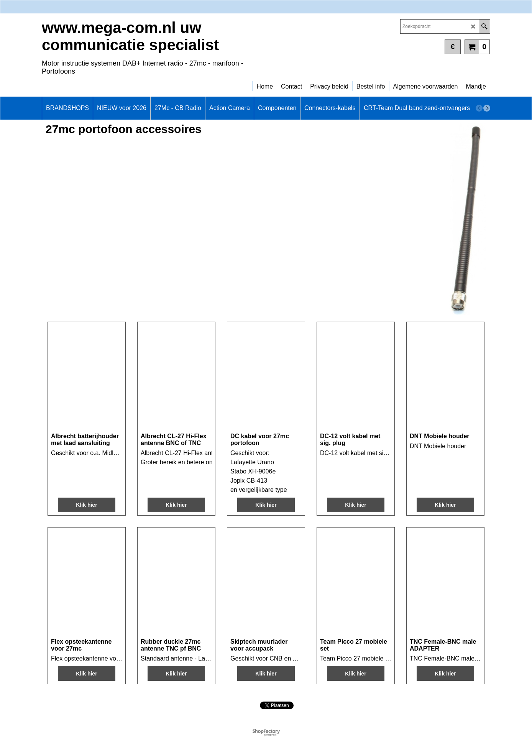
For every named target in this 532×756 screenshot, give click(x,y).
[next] (487, 108)
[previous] (479, 108)
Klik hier (86, 505)
